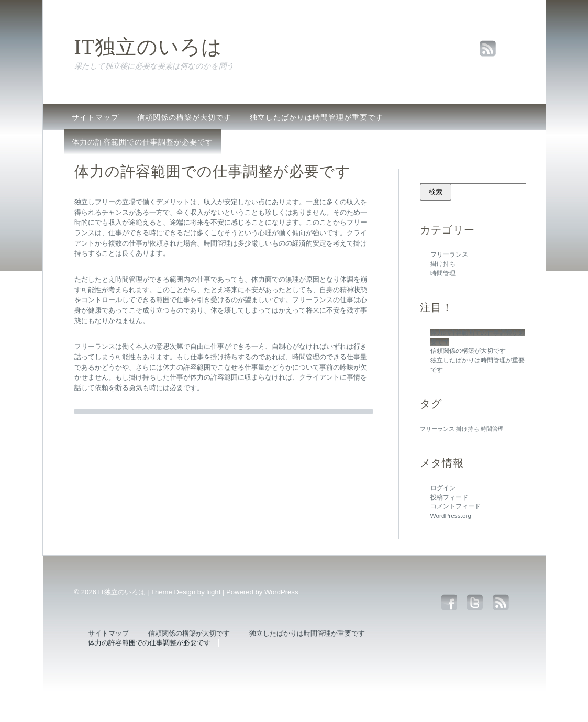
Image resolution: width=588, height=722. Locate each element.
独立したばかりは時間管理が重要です (317, 117)
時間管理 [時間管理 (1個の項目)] (492, 429)
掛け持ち (443, 264)
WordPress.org (451, 516)
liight (213, 592)
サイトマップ (95, 117)
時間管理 (443, 273)
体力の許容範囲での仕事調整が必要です (142, 142)
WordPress (281, 592)
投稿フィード (449, 497)
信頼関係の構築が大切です (184, 117)
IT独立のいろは (148, 47)
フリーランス (449, 254)
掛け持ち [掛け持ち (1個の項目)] (468, 429)
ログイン (443, 488)
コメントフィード (456, 506)
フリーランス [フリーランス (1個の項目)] (437, 429)
